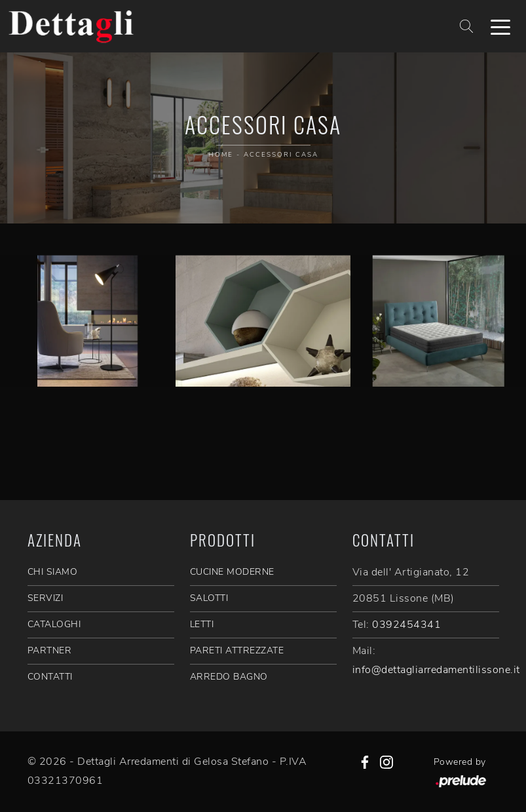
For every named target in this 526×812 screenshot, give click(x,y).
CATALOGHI (54, 624)
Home (221, 155)
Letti (202, 624)
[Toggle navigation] (500, 26)
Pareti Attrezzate (237, 650)
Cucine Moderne (232, 572)
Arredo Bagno (229, 677)
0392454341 (406, 625)
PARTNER (50, 650)
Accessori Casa (281, 155)
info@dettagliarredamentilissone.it (436, 670)
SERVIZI (46, 598)
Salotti (209, 598)
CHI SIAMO (53, 572)
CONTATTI (50, 677)
